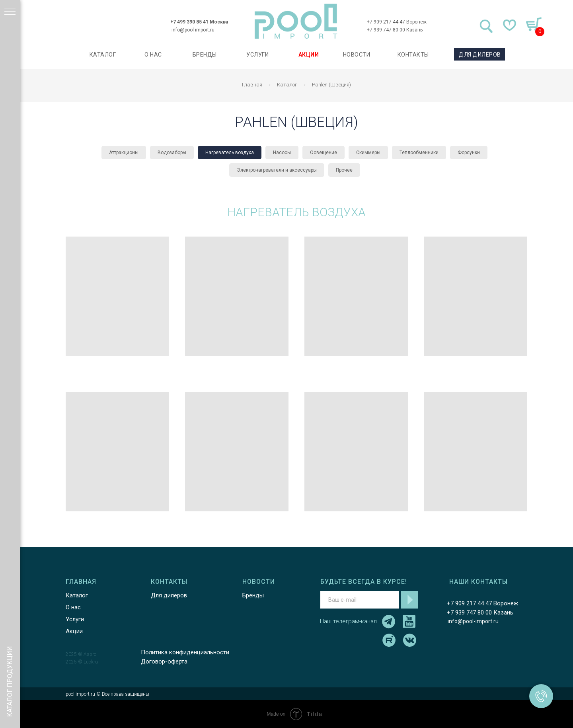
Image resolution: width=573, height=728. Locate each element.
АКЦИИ (309, 55)
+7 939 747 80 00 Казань (395, 30)
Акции (74, 631)
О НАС (153, 55)
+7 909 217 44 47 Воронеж (397, 22)
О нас (73, 607)
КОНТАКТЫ (413, 55)
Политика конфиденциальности (185, 652)
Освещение (324, 153)
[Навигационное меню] (10, 12)
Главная (252, 85)
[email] (360, 600)
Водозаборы (172, 153)
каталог (103, 55)
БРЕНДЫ (205, 55)
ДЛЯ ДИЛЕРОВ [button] (480, 55)
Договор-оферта (164, 661)
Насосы (282, 153)
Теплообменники (419, 153)
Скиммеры (368, 153)
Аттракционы (124, 153)
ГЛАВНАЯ (81, 582)
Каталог (287, 85)
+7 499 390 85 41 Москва (199, 22)
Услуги (75, 619)
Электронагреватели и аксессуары (277, 170)
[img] (296, 21)
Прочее (344, 170)
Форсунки (469, 153)
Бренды (253, 595)
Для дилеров (169, 595)
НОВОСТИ (357, 55)
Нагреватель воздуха (230, 153)
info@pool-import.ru (193, 30)
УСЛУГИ (257, 55)
